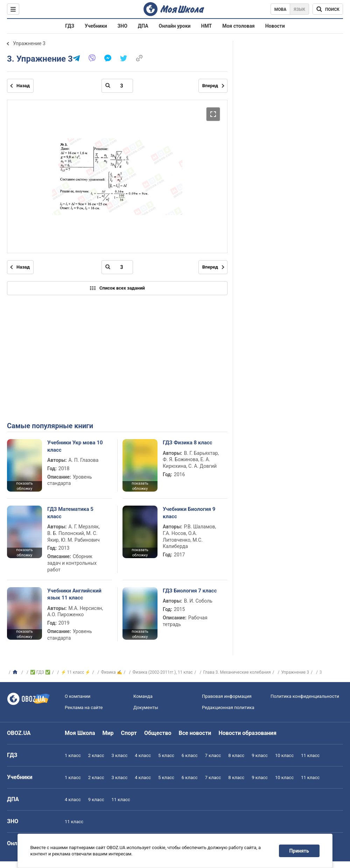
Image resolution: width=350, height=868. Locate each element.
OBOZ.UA (19, 733)
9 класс (260, 755)
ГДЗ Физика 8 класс (187, 443)
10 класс (284, 755)
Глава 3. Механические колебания (237, 672)
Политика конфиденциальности (305, 696)
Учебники (96, 26)
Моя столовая (239, 26)
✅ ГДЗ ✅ (40, 672)
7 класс (213, 755)
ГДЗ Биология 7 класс (190, 591)
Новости (275, 26)
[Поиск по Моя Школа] (328, 9)
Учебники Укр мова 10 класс (75, 446)
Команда (143, 696)
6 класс (190, 755)
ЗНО (122, 26)
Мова (281, 9)
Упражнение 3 (29, 43)
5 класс (166, 755)
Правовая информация (227, 696)
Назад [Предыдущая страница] (23, 86)
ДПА (143, 26)
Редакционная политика (228, 707)
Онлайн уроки (175, 26)
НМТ (207, 26)
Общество (158, 733)
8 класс (236, 755)
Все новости (195, 733)
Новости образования (247, 733)
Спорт (129, 733)
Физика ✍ (111, 672)
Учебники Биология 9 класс (189, 513)
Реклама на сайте (84, 707)
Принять (299, 851)
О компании (78, 696)
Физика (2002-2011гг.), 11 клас (162, 672)
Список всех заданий (117, 288)
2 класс (96, 755)
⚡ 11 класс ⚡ (76, 672)
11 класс (310, 755)
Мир (108, 733)
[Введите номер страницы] (117, 86)
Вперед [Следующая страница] (210, 86)
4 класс (143, 755)
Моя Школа (80, 733)
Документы (146, 707)
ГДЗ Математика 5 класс (70, 513)
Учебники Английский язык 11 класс (74, 594)
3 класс (120, 755)
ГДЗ (70, 26)
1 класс (73, 755)
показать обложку (24, 486)
